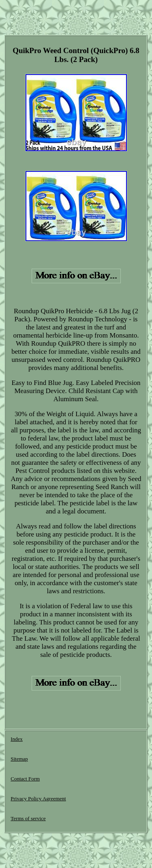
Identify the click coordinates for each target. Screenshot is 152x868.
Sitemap (19, 759)
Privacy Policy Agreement (38, 799)
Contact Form (25, 779)
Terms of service (28, 818)
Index (17, 739)
